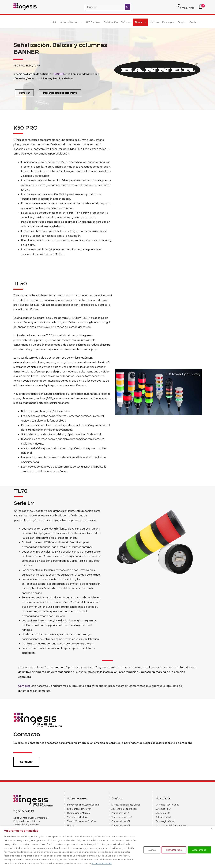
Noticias (154, 22)
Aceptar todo (199, 850)
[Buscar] (128, 7)
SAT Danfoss (93, 22)
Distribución (111, 22)
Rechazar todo (174, 850)
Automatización (71, 22)
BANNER (59, 74)
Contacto (195, 22)
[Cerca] (212, 829)
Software (126, 22)
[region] (107, 847)
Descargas (168, 22)
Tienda (140, 22)
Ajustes (152, 850)
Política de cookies (102, 863)
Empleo (182, 22)
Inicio (54, 22)
